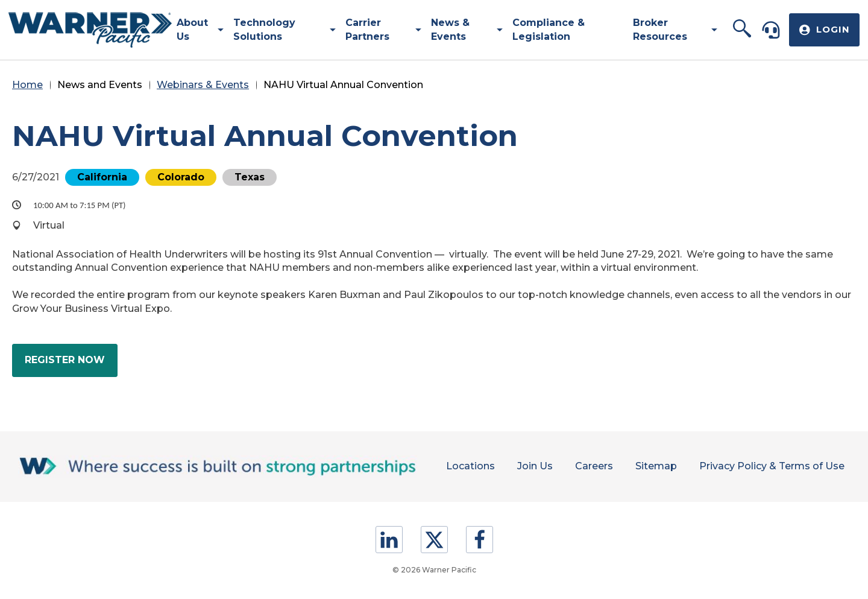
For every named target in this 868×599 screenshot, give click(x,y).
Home (27, 85)
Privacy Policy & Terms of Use (771, 466)
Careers (590, 466)
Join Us (529, 466)
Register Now (71, 365)
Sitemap (654, 466)
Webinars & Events (203, 85)
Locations (463, 466)
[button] (742, 30)
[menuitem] (195, 30)
